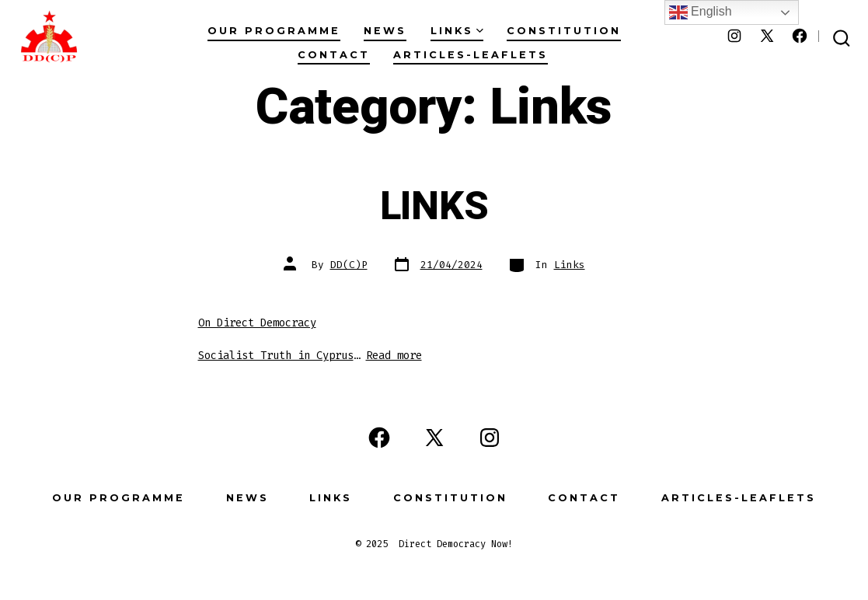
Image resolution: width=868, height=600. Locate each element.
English (701, 12)
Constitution (564, 31)
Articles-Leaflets (471, 55)
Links (457, 31)
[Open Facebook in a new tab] (800, 36)
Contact (334, 55)
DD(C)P (349, 265)
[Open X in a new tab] (767, 36)
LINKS (434, 207)
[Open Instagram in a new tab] (734, 36)
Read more (394, 356)
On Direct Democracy (257, 323)
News (385, 31)
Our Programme (274, 31)
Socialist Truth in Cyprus (276, 356)
